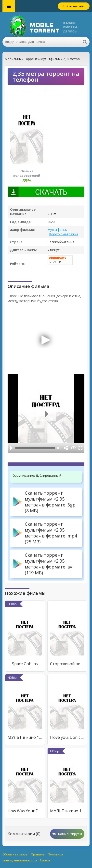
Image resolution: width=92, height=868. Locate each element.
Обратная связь (15, 854)
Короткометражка (64, 234)
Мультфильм (58, 230)
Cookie (45, 860)
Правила (38, 854)
